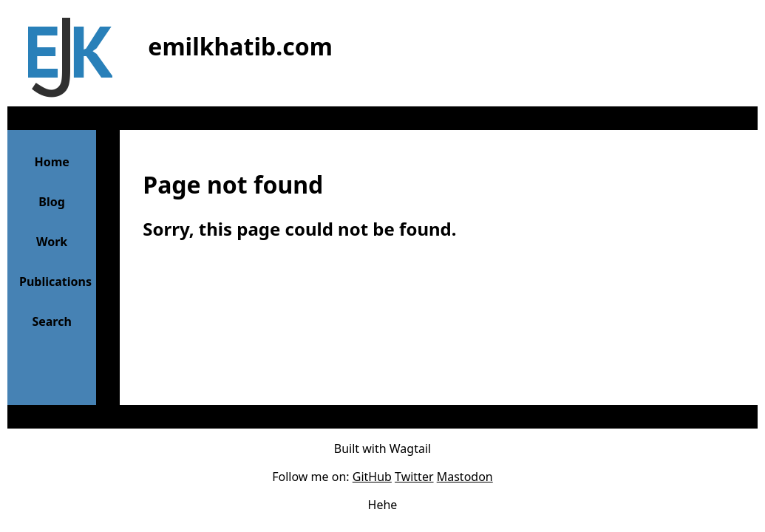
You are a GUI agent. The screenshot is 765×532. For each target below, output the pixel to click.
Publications (55, 282)
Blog (52, 202)
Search (51, 321)
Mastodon (465, 477)
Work (52, 242)
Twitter (414, 477)
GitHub (372, 477)
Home (51, 162)
